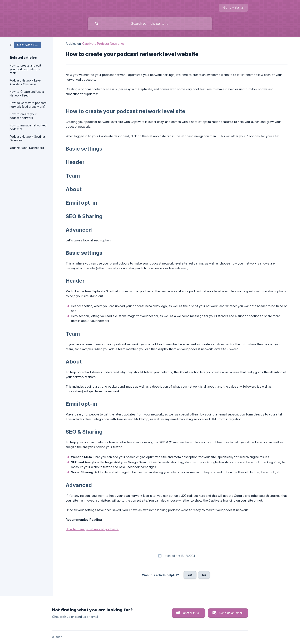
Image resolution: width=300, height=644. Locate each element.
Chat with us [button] (191, 613)
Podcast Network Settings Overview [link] (28, 138)
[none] (233, 8)
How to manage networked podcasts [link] (28, 127)
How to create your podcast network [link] (23, 116)
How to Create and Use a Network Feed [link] (27, 94)
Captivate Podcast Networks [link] (103, 44)
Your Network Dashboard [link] (27, 148)
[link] (25, 45)
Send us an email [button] (231, 613)
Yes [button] (190, 575)
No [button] (204, 575)
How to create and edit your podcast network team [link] (25, 69)
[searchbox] (150, 24)
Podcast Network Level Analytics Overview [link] (25, 82)
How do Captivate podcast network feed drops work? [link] (28, 105)
